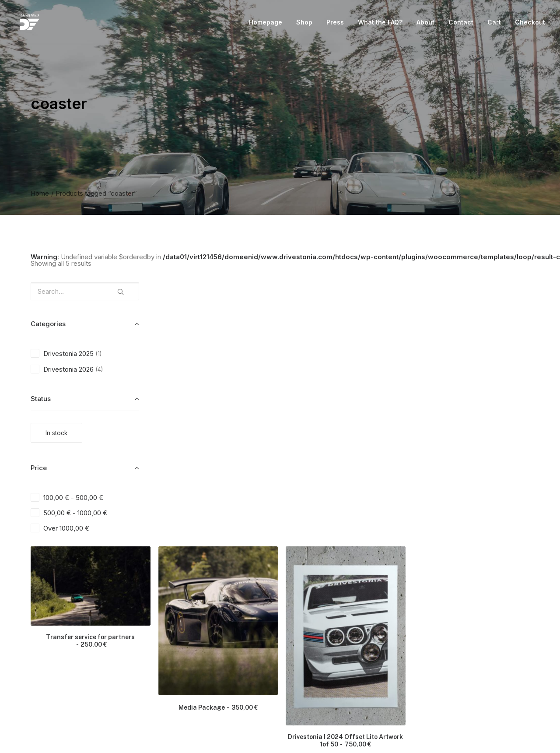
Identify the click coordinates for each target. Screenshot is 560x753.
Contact (461, 23)
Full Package (350, 647)
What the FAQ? (380, 23)
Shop (304, 23)
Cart (494, 23)
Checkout (530, 23)
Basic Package (228, 647)
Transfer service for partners (228, 374)
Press (335, 23)
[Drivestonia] (24, 23)
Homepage (266, 23)
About (425, 23)
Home (40, 193)
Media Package (350, 437)
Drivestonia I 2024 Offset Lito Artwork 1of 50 (472, 469)
